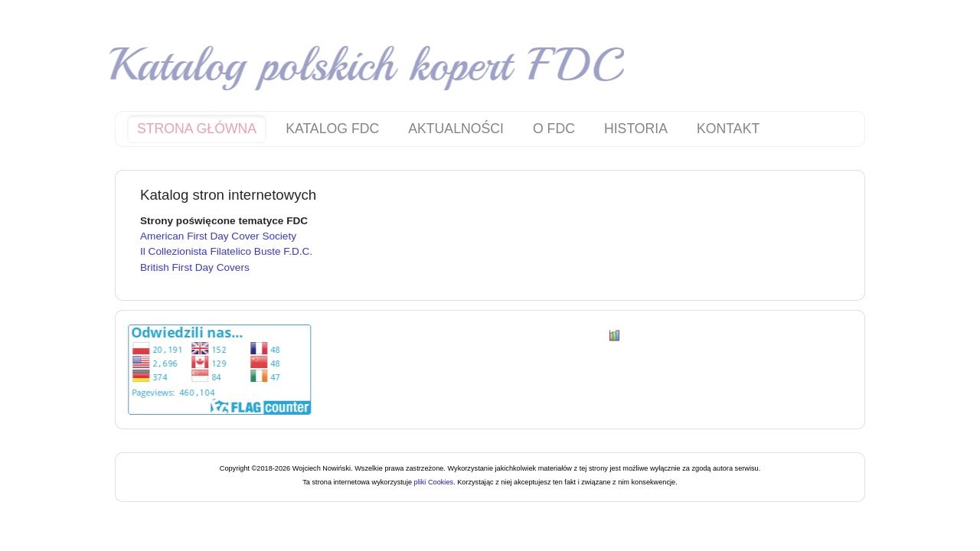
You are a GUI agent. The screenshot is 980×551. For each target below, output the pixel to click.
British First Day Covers (195, 266)
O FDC (554, 129)
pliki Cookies (433, 482)
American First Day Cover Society (218, 235)
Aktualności (456, 129)
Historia (636, 129)
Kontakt (728, 129)
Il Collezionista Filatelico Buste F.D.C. (226, 250)
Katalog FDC (332, 129)
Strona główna (197, 129)
